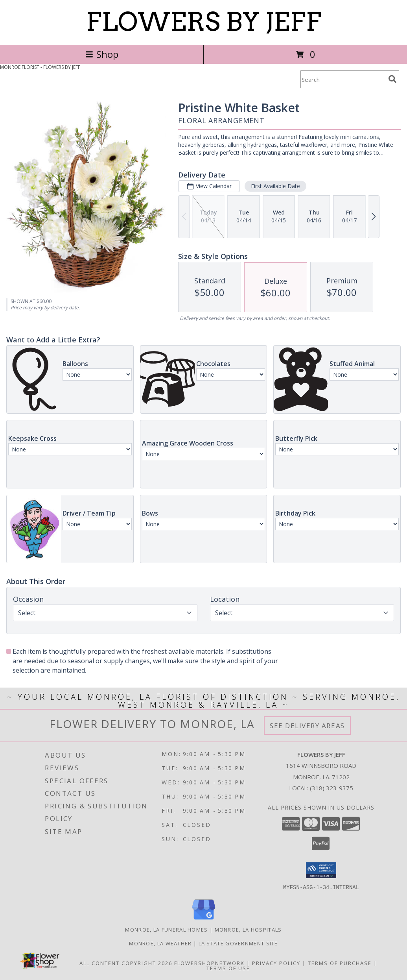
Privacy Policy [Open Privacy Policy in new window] (276, 963)
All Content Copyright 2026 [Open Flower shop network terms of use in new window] (126, 963)
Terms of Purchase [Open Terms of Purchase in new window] (340, 963)
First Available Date (275, 186)
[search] (392, 79)
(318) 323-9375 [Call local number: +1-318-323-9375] (331, 788)
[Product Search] (343, 79)
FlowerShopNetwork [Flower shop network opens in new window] (209, 963)
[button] (321, 870)
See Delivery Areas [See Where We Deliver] (307, 726)
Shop (102, 54)
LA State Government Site (238, 943)
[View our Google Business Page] (204, 920)
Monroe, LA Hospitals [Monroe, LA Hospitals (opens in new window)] (248, 929)
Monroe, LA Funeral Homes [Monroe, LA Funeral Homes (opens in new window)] (166, 929)
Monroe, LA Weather (160, 943)
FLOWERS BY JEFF (203, 22)
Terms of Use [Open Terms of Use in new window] (228, 968)
